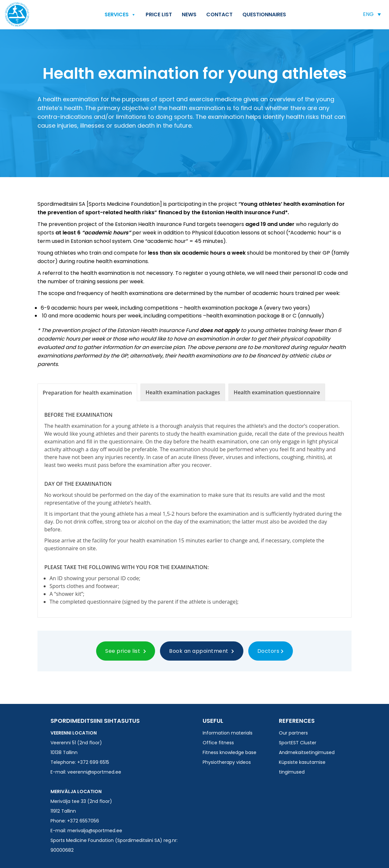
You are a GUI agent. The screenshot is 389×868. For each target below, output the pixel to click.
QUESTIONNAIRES (264, 14)
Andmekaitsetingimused (307, 752)
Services (120, 15)
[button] (372, 14)
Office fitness (218, 743)
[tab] (87, 392)
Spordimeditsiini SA (17, 14)
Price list (159, 14)
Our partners (293, 733)
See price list (126, 651)
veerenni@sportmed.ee (94, 772)
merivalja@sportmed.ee (95, 831)
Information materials (228, 733)
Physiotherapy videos (227, 762)
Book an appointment (202, 651)
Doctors (271, 651)
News (189, 14)
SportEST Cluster (298, 743)
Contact (219, 14)
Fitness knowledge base (230, 752)
